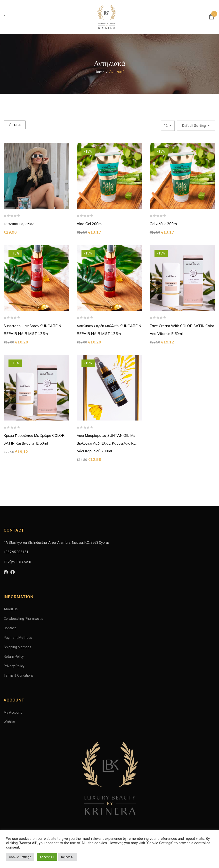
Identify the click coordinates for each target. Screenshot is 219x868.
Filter (17, 125)
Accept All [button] (47, 857)
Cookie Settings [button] (20, 857)
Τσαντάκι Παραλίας (19, 224)
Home (99, 72)
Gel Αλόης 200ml (164, 224)
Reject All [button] (68, 857)
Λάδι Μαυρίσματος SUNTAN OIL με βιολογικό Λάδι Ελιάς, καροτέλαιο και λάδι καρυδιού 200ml (107, 443)
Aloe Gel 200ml (89, 224)
